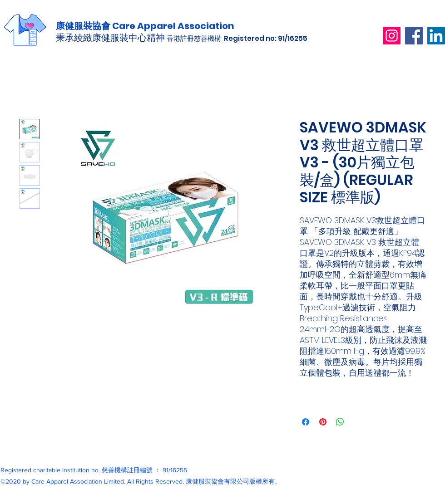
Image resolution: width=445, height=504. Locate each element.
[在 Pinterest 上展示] (323, 422)
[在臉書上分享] (306, 422)
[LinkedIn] (436, 36)
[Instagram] (392, 36)
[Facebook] (414, 36)
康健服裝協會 (84, 26)
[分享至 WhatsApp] (340, 422)
